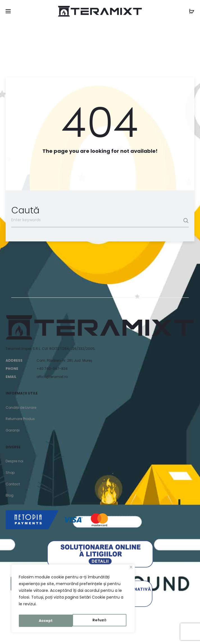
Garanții (13, 430)
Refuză (45, 621)
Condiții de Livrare (21, 408)
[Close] (131, 570)
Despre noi (14, 461)
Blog (10, 495)
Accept (101, 621)
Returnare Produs (20, 419)
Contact (13, 484)
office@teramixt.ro (52, 377)
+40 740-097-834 (52, 369)
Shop (10, 473)
